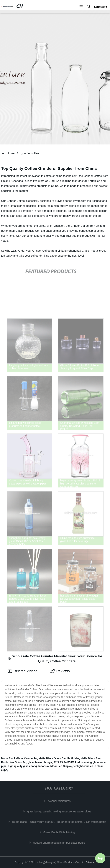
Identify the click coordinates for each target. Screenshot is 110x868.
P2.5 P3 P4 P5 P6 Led (67, 762)
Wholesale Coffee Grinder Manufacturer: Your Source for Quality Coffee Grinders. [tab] (55, 659)
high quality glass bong (22, 766)
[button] (81, 7)
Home (11, 153)
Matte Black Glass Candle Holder (59, 758)
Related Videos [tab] (23, 671)
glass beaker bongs (40, 762)
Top (100, 858)
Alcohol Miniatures (60, 801)
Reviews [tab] (60, 671)
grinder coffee (30, 153)
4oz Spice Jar (18, 762)
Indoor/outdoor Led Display (55, 766)
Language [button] (101, 7)
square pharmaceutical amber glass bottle (60, 843)
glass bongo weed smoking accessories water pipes (60, 811)
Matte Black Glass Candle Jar (19, 758)
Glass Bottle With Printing (60, 832)
